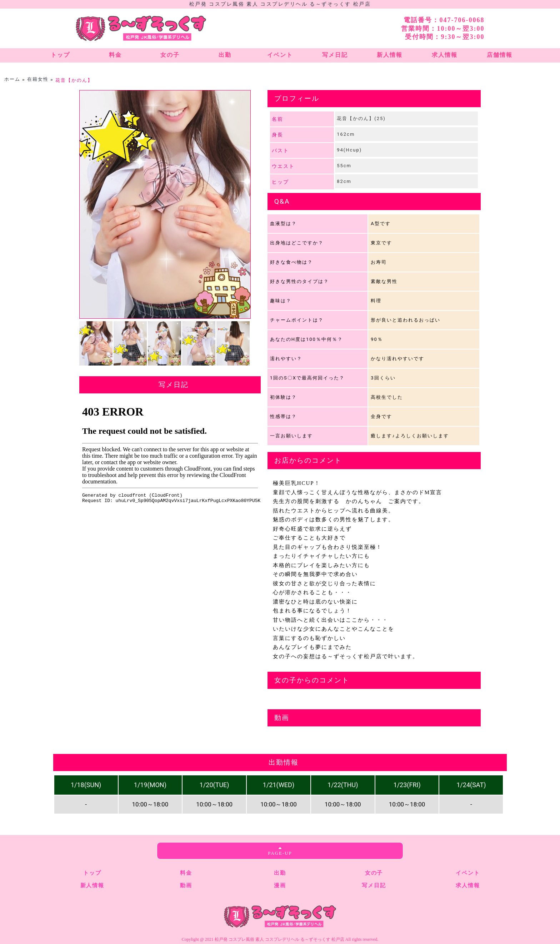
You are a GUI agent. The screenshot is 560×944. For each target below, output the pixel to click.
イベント (468, 873)
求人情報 (468, 885)
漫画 (280, 885)
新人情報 (92, 885)
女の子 (374, 873)
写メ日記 (374, 885)
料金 (186, 873)
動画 (186, 885)
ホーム (12, 79)
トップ (92, 873)
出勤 (280, 873)
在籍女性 (38, 79)
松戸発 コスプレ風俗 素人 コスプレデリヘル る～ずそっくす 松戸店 (280, 4)
